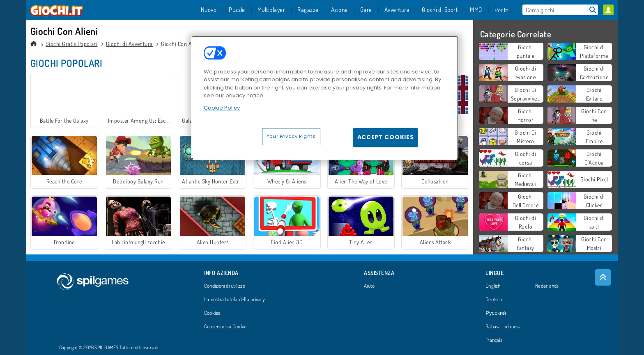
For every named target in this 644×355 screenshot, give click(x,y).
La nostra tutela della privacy (235, 300)
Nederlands (547, 286)
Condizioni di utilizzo (225, 286)
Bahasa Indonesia (504, 327)
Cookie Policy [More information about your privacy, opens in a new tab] (222, 108)
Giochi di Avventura (129, 44)
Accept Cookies (386, 137)
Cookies (212, 313)
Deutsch (494, 300)
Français (494, 340)
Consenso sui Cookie (225, 327)
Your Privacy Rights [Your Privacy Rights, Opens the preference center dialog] (291, 136)
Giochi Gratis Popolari (72, 44)
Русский (496, 313)
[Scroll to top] (603, 277)
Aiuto (369, 286)
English (493, 286)
